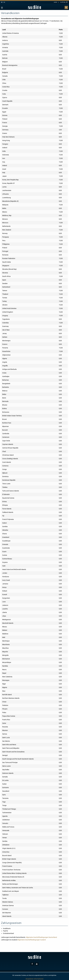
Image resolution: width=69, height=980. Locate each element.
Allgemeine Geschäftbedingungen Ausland (32, 940)
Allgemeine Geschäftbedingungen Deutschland (41, 937)
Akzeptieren (29, 979)
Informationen (39, 979)
